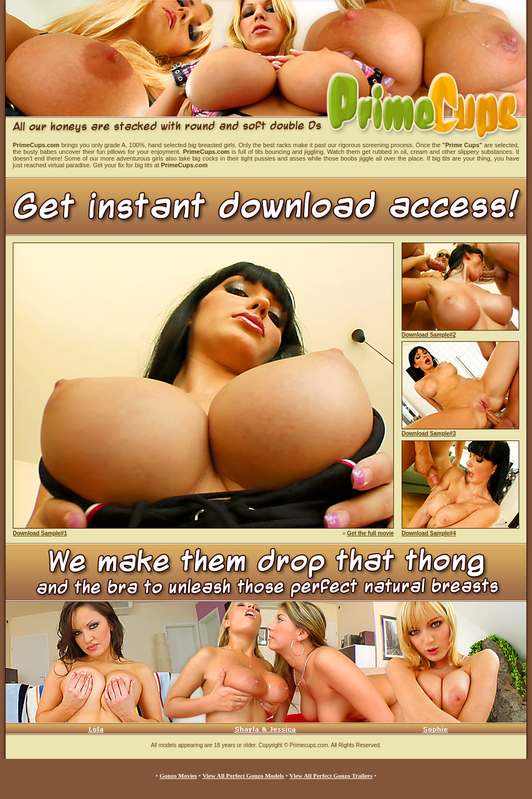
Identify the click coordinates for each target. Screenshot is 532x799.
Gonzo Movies (179, 776)
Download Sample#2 (429, 335)
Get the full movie (370, 533)
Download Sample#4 (429, 533)
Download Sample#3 (429, 434)
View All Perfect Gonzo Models (243, 776)
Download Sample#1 (40, 533)
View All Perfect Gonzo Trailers (331, 776)
